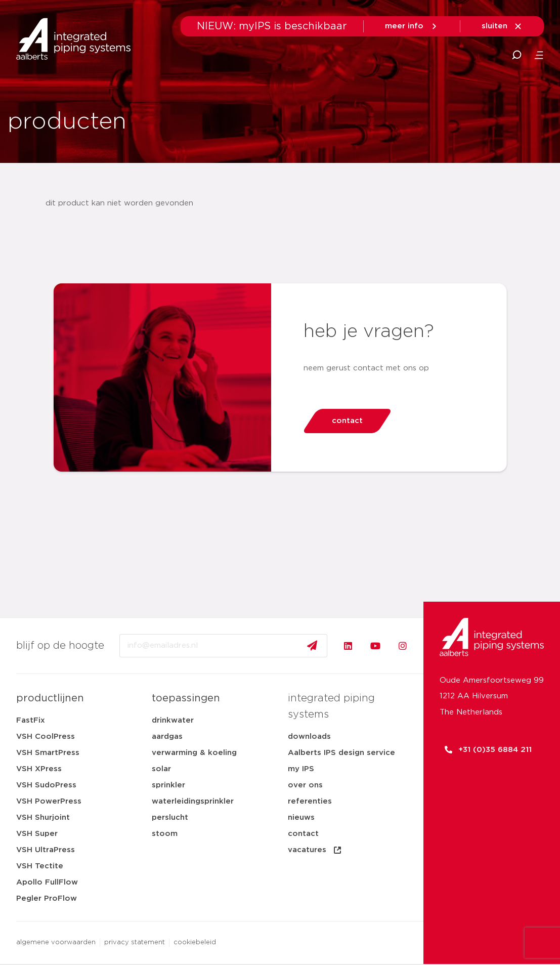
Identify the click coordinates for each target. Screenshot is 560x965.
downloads (309, 737)
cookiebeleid (195, 942)
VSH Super (37, 834)
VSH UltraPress (46, 850)
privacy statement (135, 942)
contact (303, 834)
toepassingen (186, 698)
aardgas (167, 737)
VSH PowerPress (49, 801)
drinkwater (173, 720)
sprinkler (168, 785)
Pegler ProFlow (47, 898)
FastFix (31, 720)
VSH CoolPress (46, 737)
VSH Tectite (40, 866)
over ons (305, 785)
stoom (165, 834)
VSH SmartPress (48, 753)
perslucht (170, 817)
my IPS (301, 769)
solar (161, 769)
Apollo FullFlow (47, 882)
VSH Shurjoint (43, 817)
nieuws (301, 817)
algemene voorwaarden (56, 942)
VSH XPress (39, 769)
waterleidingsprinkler (193, 801)
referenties (310, 801)
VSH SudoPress (46, 785)
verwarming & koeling (194, 753)
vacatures (315, 850)
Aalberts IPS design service (341, 753)
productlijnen (50, 698)
